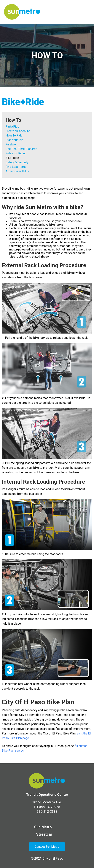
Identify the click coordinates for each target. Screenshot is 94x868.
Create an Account (18, 131)
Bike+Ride (12, 158)
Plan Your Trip (14, 140)
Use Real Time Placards (21, 149)
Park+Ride (12, 127)
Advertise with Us (17, 171)
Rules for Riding (16, 153)
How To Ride (14, 135)
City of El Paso (53, 859)
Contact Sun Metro (47, 847)
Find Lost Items (16, 167)
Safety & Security (17, 162)
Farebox (11, 144)
